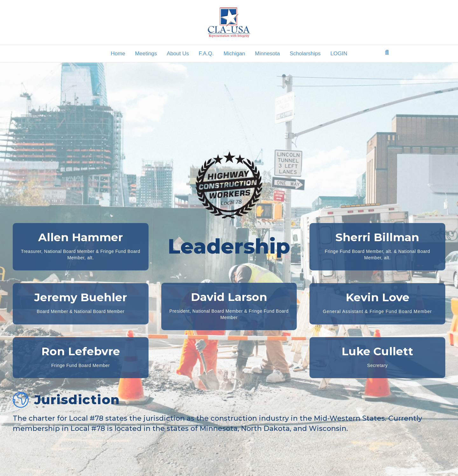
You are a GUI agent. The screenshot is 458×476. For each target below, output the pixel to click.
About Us (178, 54)
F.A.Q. (206, 54)
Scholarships (305, 54)
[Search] (387, 52)
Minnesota (267, 54)
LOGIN (339, 54)
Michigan (234, 54)
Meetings (146, 54)
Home (118, 54)
